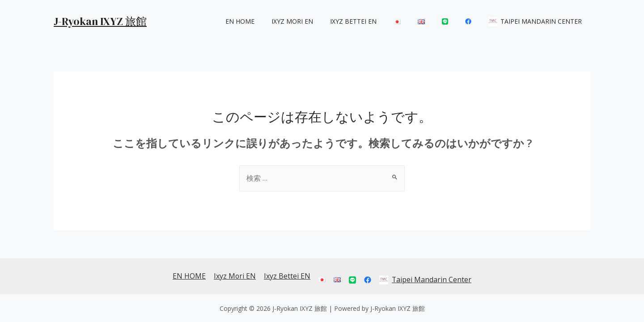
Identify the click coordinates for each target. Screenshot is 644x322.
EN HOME (273, 21)
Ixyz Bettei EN (378, 21)
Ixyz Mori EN (321, 21)
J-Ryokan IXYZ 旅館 (100, 21)
